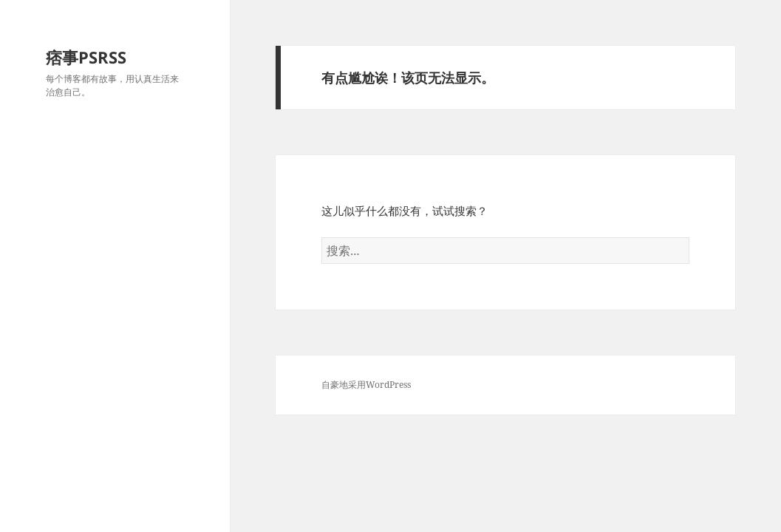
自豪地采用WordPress (366, 385)
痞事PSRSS (86, 57)
